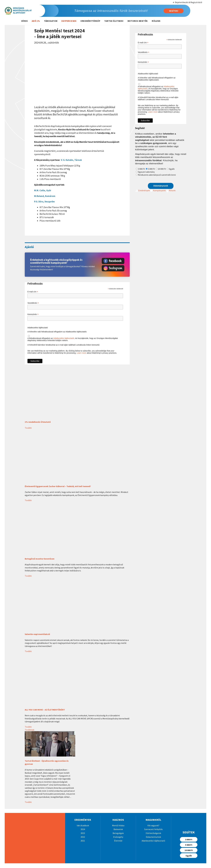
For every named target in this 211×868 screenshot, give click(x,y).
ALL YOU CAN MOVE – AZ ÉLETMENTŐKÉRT (45, 710)
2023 (83, 833)
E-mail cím (33, 292)
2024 (83, 829)
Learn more (82, 353)
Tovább (28, 428)
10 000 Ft (162, 169)
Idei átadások (83, 825)
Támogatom (51, 21)
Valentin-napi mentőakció (37, 634)
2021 (83, 841)
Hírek (25, 21)
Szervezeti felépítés (153, 829)
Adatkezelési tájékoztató (38, 328)
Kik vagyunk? (153, 825)
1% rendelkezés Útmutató (38, 422)
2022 (83, 837)
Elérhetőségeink (153, 833)
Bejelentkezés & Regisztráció (187, 2)
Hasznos (118, 820)
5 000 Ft (151, 169)
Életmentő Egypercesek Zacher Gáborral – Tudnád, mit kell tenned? (58, 486)
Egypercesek (69, 21)
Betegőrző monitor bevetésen (40, 559)
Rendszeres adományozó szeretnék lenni (157, 175)
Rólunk (156, 21)
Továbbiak (30, 730)
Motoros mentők (138, 21)
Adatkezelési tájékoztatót (64, 338)
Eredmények (142, 190)
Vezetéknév (33, 303)
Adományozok (161, 186)
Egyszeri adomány (146, 172)
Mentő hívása (118, 825)
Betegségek (118, 833)
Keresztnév (33, 314)
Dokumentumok (153, 837)
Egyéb (172, 169)
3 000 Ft (141, 169)
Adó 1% (36, 21)
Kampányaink (158, 190)
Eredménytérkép (90, 21)
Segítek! (174, 11)
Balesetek (118, 829)
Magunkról (153, 820)
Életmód (118, 841)
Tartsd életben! (114, 21)
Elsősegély (118, 837)
